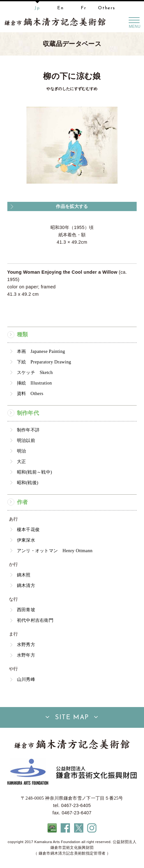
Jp (37, 8)
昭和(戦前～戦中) (34, 472)
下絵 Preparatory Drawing (44, 362)
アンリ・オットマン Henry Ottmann (55, 551)
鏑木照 (24, 575)
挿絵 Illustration (34, 383)
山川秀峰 (26, 679)
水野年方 (26, 655)
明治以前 (26, 440)
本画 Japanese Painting (41, 351)
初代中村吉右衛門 (35, 620)
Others (107, 8)
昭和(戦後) (28, 483)
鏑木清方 (26, 585)
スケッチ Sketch (35, 372)
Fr (83, 8)
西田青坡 (26, 610)
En (60, 8)
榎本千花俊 (28, 529)
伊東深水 (26, 540)
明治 (22, 451)
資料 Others (30, 393)
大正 (22, 461)
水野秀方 (26, 644)
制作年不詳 (28, 430)
